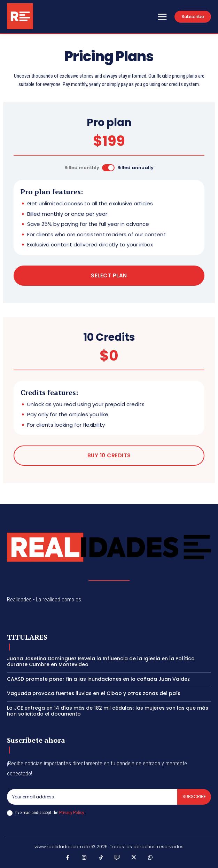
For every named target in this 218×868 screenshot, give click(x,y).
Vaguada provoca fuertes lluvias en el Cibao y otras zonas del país (94, 693)
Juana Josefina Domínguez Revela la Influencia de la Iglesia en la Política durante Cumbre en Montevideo (101, 661)
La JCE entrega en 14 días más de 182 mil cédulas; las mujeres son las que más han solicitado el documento (108, 711)
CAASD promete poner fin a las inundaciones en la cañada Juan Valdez (98, 679)
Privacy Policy (71, 812)
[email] (92, 797)
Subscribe (194, 796)
